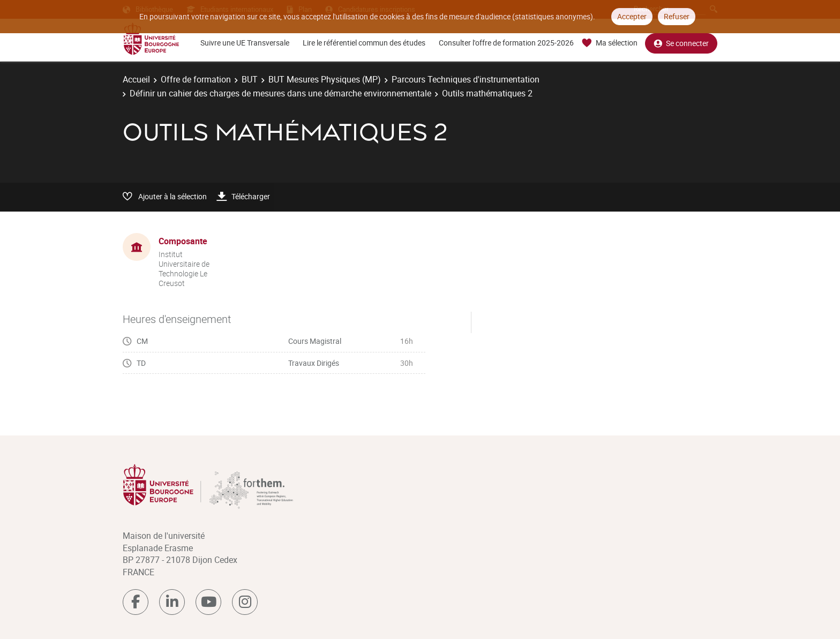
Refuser (677, 16)
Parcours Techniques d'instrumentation (466, 79)
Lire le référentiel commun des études (364, 43)
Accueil (136, 79)
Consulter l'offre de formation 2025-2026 (506, 43)
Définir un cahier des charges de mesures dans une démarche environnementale (280, 93)
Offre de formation (196, 79)
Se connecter (681, 43)
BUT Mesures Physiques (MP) (325, 79)
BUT (250, 79)
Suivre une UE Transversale (245, 43)
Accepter (632, 16)
